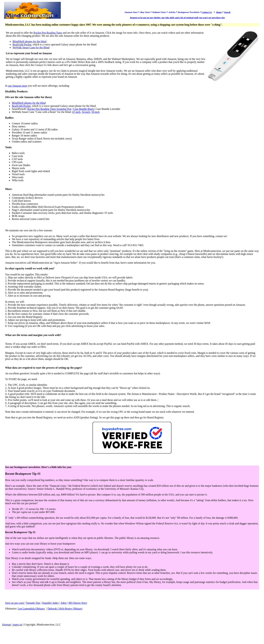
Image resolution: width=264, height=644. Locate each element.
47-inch (76, 112)
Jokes (64, 603)
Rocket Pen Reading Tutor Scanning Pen (49, 109)
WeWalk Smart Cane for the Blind (31, 48)
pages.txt (18, 625)
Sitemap (6, 625)
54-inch (86, 112)
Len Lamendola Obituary (31, 609)
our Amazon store (18, 86)
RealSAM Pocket (22, 44)
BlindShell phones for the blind (29, 41)
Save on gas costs (14, 603)
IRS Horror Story (78, 603)
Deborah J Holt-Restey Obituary (65, 609)
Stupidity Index (50, 603)
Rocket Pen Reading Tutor (48, 33)
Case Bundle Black (84, 109)
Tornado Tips (33, 603)
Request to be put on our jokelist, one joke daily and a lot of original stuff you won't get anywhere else (177, 18)
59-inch (95, 112)
